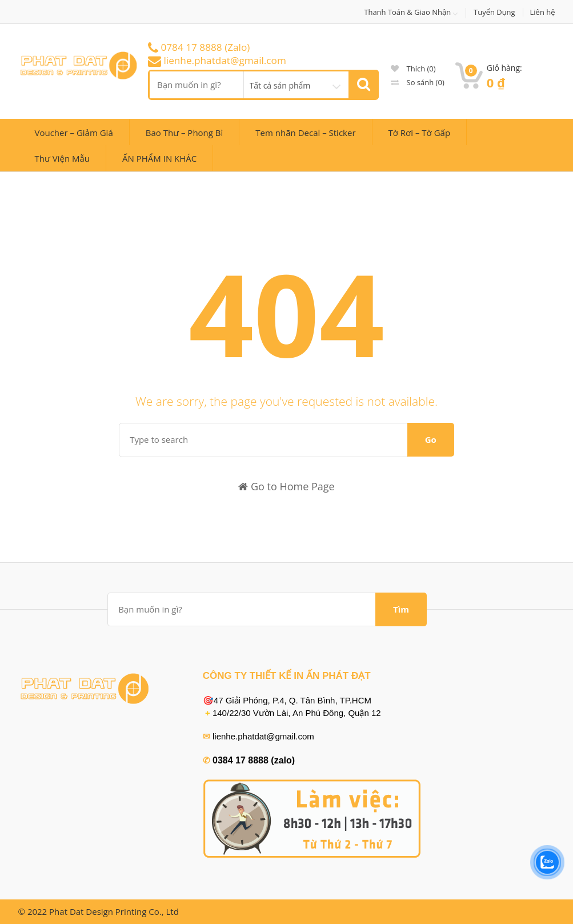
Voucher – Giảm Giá (74, 133)
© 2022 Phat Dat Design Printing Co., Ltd (99, 911)
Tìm (401, 609)
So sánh (418, 82)
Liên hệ (543, 12)
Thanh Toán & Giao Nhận (407, 13)
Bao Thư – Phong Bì (185, 133)
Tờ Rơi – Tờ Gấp (420, 133)
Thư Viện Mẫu (63, 158)
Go (431, 439)
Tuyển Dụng (494, 12)
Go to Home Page (286, 486)
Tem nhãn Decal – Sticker (305, 133)
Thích (413, 69)
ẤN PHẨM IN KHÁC (159, 158)
